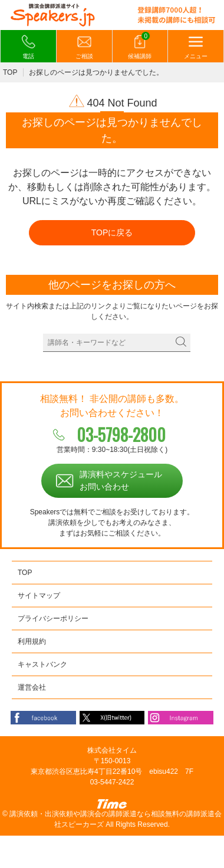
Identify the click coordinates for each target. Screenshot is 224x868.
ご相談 (84, 47)
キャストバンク (42, 664)
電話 (28, 47)
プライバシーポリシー (53, 618)
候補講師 (140, 46)
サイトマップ (39, 596)
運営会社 (32, 687)
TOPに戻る (112, 232)
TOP (10, 72)
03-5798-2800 (121, 435)
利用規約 (32, 641)
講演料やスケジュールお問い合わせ (121, 480)
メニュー (196, 47)
